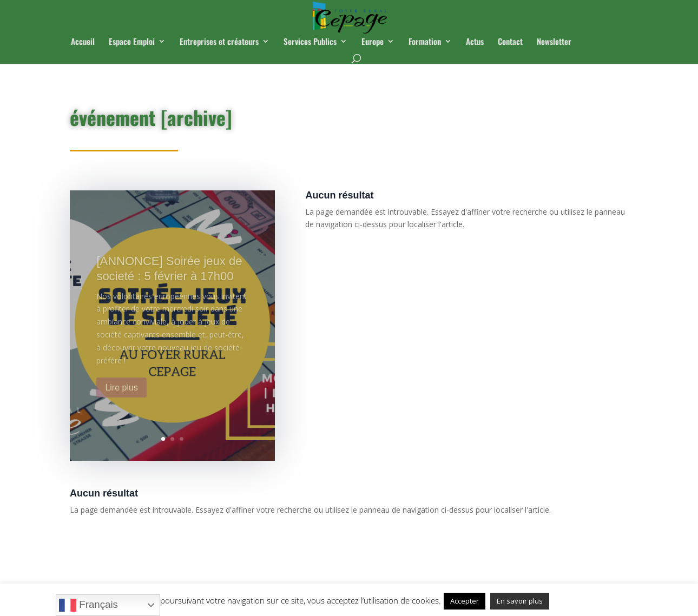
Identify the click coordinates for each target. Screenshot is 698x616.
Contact (510, 42)
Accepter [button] (465, 601)
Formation (425, 42)
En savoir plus (520, 601)
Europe (373, 42)
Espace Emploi (132, 42)
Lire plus (121, 398)
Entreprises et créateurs (219, 42)
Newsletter (554, 42)
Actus (475, 42)
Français (88, 605)
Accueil (83, 42)
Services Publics (310, 42)
